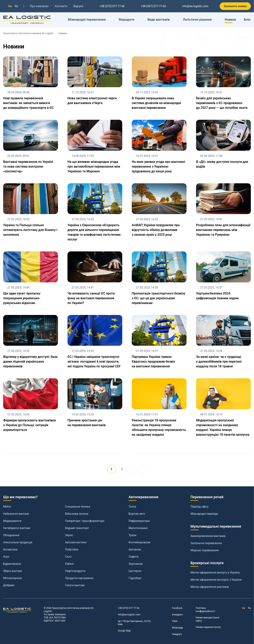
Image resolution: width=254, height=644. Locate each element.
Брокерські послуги (207, 563)
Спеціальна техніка (78, 507)
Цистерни (135, 571)
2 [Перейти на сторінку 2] (122, 469)
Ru (16, 6)
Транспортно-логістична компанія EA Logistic (28, 33)
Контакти (61, 6)
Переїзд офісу (200, 507)
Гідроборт (135, 578)
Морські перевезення (205, 550)
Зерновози (136, 564)
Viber (172, 621)
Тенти (132, 507)
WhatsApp (175, 628)
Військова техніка (77, 514)
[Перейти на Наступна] (132, 469)
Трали (132, 535)
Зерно (69, 535)
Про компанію (39, 6)
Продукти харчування (79, 578)
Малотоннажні (138, 528)
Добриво (9, 585)
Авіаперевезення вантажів (208, 536)
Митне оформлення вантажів (210, 587)
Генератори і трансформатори (85, 521)
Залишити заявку (235, 6)
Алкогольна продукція (18, 542)
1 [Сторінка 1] (111, 469)
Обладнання (11, 535)
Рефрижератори (139, 521)
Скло (68, 557)
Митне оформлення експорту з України (216, 580)
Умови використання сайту (207, 619)
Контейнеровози (139, 542)
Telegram (175, 634)
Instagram (175, 615)
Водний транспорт (77, 528)
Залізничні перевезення (206, 543)
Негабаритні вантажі (17, 528)
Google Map (122, 631)
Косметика (10, 549)
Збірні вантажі (13, 571)
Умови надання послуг (208, 627)
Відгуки (78, 6)
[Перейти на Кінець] (142, 469)
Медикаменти (12, 521)
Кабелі (69, 564)
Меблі (7, 507)
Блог (247, 20)
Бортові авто (137, 514)
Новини (230, 20)
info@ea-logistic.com (193, 6)
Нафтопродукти (75, 571)
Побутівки (72, 549)
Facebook (175, 608)
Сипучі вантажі (75, 585)
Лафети (134, 557)
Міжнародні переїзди (204, 514)
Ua (10, 6)
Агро (6, 557)
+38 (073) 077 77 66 (126, 608)
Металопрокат (13, 578)
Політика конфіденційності (205, 610)
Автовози (135, 549)
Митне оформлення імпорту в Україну (215, 573)
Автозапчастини (76, 542)
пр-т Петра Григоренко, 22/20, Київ (132, 623)
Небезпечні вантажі (16, 514)
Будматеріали (12, 564)
